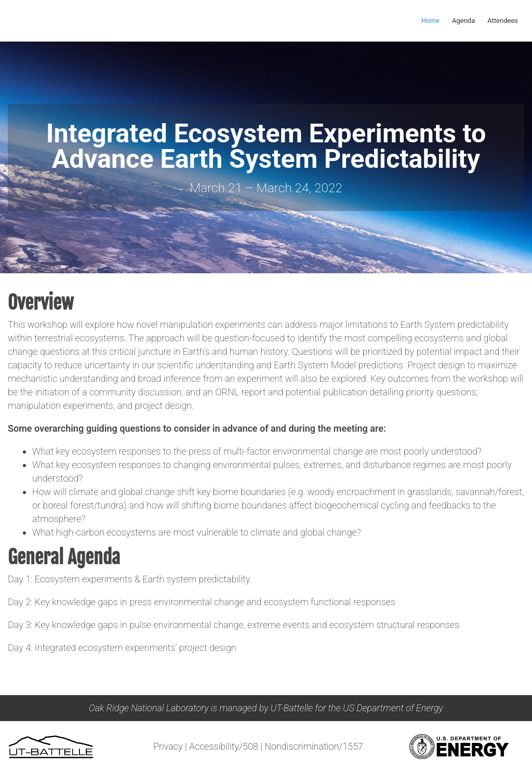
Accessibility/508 (224, 746)
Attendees (503, 21)
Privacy (168, 746)
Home (430, 21)
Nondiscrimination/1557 (314, 746)
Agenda (463, 21)
